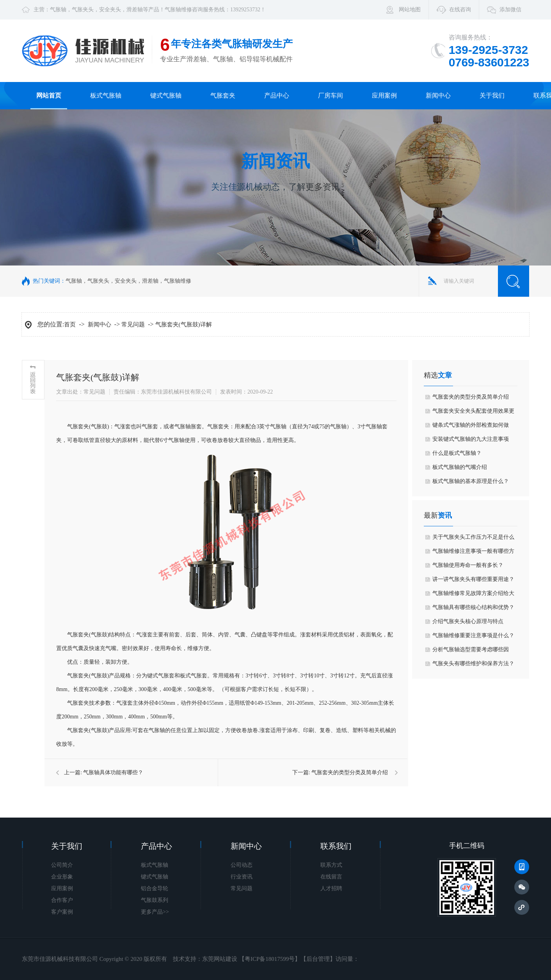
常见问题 (133, 324)
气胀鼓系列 (155, 900)
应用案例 (384, 95)
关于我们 (492, 95)
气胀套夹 (223, 95)
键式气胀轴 (166, 95)
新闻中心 (438, 95)
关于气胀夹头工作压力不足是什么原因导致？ (473, 539)
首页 (70, 324)
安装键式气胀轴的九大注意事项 (471, 439)
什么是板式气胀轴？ (457, 453)
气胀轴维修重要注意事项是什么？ (473, 635)
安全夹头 (110, 10)
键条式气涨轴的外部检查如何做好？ (471, 427)
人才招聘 (331, 888)
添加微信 (510, 10)
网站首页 (49, 95)
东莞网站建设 (220, 959)
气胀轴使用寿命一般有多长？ (468, 565)
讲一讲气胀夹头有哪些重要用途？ (473, 579)
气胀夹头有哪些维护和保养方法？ (473, 664)
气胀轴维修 (178, 10)
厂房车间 (331, 95)
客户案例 (62, 912)
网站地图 (410, 10)
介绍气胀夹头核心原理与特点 (468, 621)
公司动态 (242, 865)
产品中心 (277, 95)
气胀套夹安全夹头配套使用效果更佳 (473, 413)
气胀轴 (58, 10)
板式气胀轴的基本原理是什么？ (471, 481)
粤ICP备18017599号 (270, 959)
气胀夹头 (83, 10)
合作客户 (62, 900)
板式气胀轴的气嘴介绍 (460, 467)
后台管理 (318, 959)
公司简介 (62, 865)
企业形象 (62, 877)
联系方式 (331, 865)
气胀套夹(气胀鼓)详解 (184, 324)
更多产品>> (155, 912)
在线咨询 (460, 10)
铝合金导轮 (155, 888)
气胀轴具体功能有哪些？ (113, 772)
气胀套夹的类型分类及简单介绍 (350, 772)
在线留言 (331, 877)
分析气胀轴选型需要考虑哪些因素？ (471, 652)
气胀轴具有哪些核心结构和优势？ (473, 607)
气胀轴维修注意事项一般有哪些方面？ (473, 553)
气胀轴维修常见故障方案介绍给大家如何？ (473, 595)
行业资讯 (242, 877)
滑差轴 (135, 10)
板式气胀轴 (106, 95)
